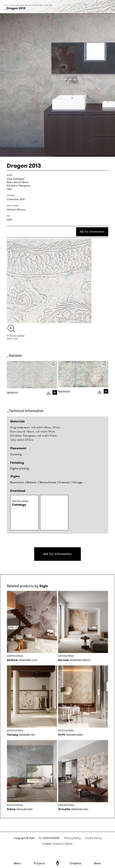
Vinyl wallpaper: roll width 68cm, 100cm (35, 428)
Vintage (77, 482)
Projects (39, 863)
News (98, 863)
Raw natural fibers (18, 182)
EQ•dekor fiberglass (19, 186)
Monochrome (48, 482)
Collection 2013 (38, 5)
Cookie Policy (93, 838)
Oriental (64, 482)
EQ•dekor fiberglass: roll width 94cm (34, 436)
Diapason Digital (63, 844)
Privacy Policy (72, 838)
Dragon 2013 (48, 5)
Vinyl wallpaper (16, 179)
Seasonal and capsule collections (20, 5)
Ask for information (92, 232)
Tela (9, 189)
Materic (32, 482)
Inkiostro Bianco (16, 210)
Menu (18, 863)
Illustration (17, 482)
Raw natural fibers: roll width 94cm (33, 432)
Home (6, 5)
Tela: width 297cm (22, 440)
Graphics (76, 863)
